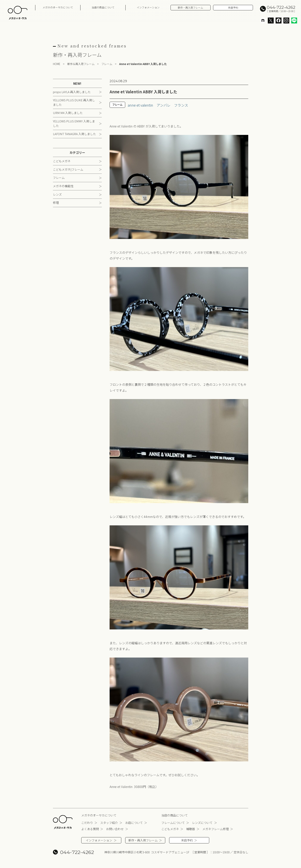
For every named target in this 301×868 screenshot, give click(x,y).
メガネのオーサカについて (58, 7)
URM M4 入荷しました (68, 113)
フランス (181, 105)
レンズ (57, 194)
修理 (56, 203)
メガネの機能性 (63, 186)
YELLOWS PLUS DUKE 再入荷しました (74, 102)
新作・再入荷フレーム (190, 8)
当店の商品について (103, 7)
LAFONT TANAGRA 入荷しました (74, 134)
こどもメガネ (62, 161)
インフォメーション (148, 7)
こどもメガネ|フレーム (68, 169)
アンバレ (164, 105)
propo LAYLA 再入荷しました (72, 92)
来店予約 (233, 8)
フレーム (59, 178)
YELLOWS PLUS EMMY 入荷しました (74, 123)
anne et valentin (140, 105)
